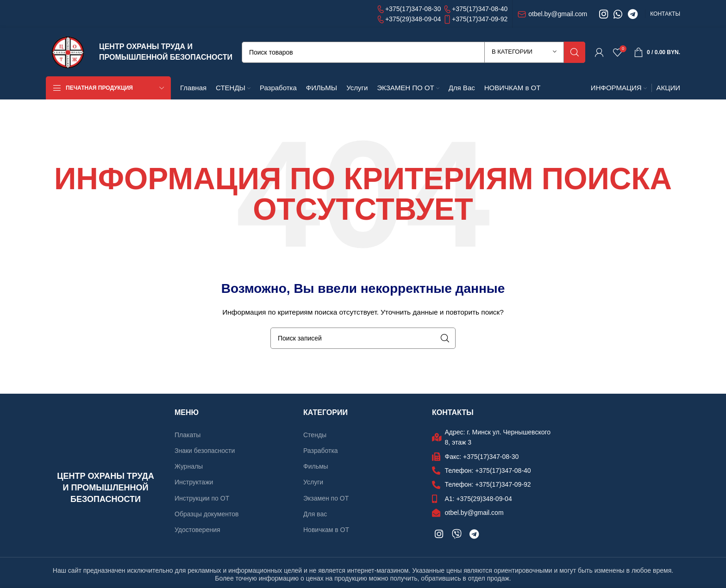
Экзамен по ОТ (326, 498)
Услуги (313, 482)
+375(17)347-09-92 (475, 19)
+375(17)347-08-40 (475, 9)
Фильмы (316, 466)
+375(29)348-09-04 (409, 19)
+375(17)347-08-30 (409, 9)
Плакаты (188, 435)
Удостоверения (197, 530)
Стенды (315, 435)
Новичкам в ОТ (326, 530)
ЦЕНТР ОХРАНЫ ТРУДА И (146, 46)
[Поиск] (413, 52)
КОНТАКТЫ (665, 14)
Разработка (321, 451)
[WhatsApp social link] (618, 14)
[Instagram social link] (604, 14)
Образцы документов (207, 514)
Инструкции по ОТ (202, 498)
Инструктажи (194, 482)
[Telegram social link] (633, 14)
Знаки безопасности (205, 451)
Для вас (315, 514)
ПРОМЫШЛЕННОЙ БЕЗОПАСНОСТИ (166, 57)
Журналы (189, 466)
